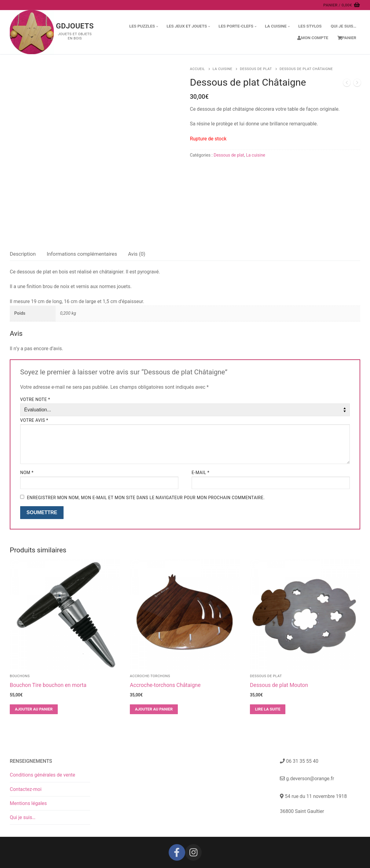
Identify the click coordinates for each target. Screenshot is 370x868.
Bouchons (20, 676)
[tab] (23, 254)
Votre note (35, 399)
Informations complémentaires (82, 254)
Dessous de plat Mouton (279, 685)
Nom (27, 473)
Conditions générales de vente (42, 775)
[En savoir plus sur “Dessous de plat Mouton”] (268, 709)
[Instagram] (193, 852)
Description (23, 254)
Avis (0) (137, 254)
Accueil (198, 69)
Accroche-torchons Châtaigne (165, 685)
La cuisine (223, 69)
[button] (34, 709)
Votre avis (34, 420)
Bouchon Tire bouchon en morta (48, 685)
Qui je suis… (23, 817)
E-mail (200, 473)
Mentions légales (28, 803)
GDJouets (75, 26)
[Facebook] (177, 852)
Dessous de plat (256, 69)
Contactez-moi (26, 789)
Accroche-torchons (150, 676)
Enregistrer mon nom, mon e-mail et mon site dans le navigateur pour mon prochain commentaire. (146, 498)
